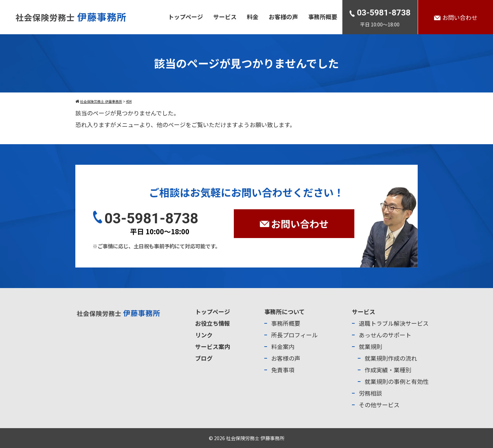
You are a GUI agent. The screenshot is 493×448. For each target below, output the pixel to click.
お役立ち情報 (213, 323)
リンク (204, 335)
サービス (225, 17)
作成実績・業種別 (388, 370)
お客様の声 (283, 17)
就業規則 (370, 346)
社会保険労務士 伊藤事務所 (255, 438)
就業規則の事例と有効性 (397, 381)
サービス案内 (213, 346)
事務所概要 (323, 17)
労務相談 (370, 393)
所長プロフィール (294, 335)
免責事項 (283, 370)
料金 (253, 17)
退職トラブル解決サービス (394, 323)
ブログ (204, 358)
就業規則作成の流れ (391, 358)
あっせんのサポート (385, 335)
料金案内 (283, 346)
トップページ (186, 17)
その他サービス (379, 405)
